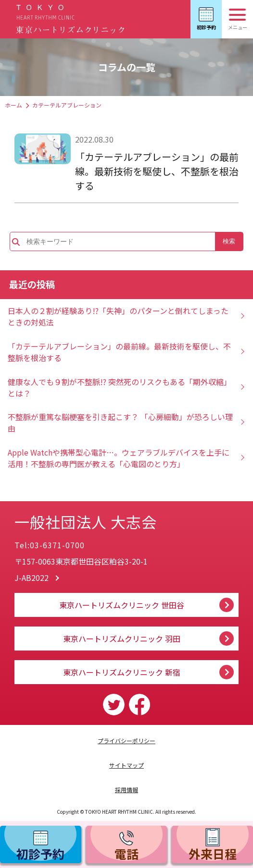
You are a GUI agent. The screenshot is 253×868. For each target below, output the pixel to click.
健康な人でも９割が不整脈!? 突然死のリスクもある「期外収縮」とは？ (120, 387)
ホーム (13, 105)
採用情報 (126, 790)
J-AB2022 (32, 578)
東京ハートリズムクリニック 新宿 (122, 672)
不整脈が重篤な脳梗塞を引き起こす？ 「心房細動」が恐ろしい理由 (120, 422)
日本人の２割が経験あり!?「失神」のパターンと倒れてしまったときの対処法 (118, 316)
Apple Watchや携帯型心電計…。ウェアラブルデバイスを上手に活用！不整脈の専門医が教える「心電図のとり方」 (119, 458)
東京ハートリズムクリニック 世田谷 (122, 605)
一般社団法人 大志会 (106, 518)
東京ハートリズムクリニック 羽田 (122, 639)
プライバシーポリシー (126, 741)
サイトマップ (126, 765)
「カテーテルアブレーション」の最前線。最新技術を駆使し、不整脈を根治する (157, 171)
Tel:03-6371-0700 (50, 545)
